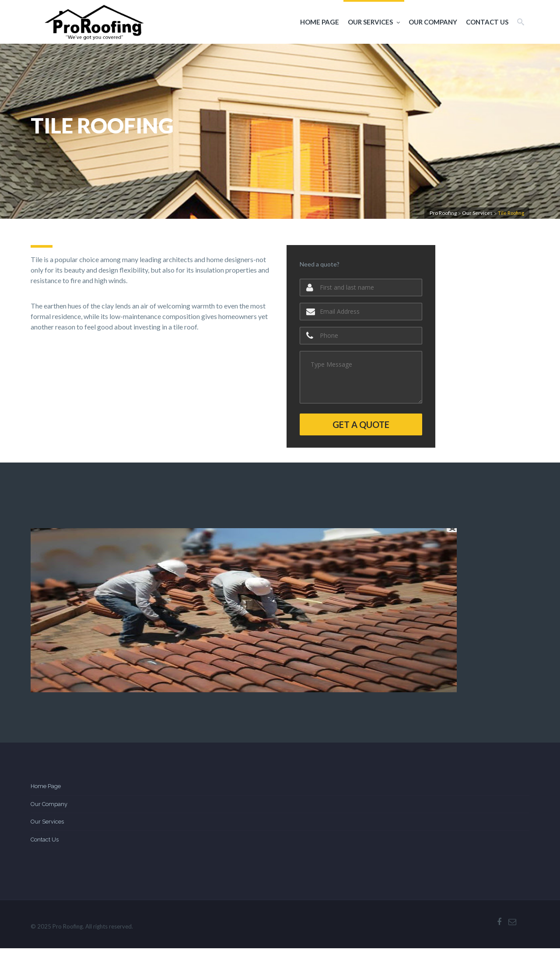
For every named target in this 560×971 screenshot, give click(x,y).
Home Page (320, 22)
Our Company (433, 22)
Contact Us (487, 22)
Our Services (374, 22)
